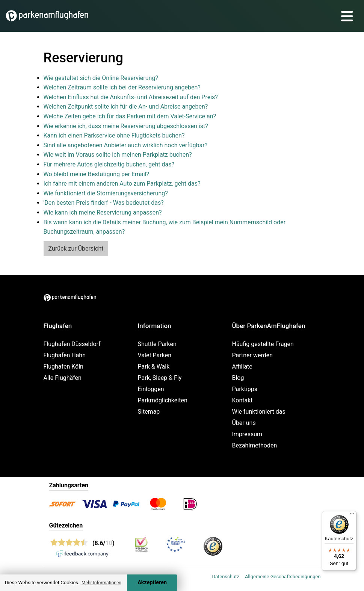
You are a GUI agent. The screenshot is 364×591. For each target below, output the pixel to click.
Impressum (247, 434)
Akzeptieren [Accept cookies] (152, 583)
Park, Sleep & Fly (160, 378)
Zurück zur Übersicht (76, 249)
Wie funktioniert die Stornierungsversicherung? (106, 193)
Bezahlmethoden (255, 445)
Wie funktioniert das (259, 412)
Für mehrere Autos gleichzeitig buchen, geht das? (109, 164)
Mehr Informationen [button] (101, 583)
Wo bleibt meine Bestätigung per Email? (97, 174)
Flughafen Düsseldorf (72, 344)
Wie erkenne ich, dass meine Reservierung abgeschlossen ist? (126, 126)
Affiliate (242, 367)
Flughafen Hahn (65, 355)
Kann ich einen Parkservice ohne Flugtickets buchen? (114, 135)
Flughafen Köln (63, 367)
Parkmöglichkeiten (163, 400)
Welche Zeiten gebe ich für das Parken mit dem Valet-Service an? (130, 116)
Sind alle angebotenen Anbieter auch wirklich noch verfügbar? (126, 145)
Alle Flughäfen (63, 378)
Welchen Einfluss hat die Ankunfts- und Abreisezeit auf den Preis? (131, 97)
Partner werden (253, 355)
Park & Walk (154, 367)
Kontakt (242, 400)
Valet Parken (155, 355)
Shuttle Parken (157, 344)
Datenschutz (225, 577)
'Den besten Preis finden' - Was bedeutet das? (104, 203)
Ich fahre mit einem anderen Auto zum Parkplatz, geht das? (122, 184)
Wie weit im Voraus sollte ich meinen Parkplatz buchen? (118, 155)
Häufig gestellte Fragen (263, 344)
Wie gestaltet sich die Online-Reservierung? (101, 78)
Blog (238, 378)
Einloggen (151, 389)
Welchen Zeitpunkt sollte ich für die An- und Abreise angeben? (126, 107)
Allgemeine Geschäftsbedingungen (283, 577)
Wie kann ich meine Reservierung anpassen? (103, 212)
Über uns (244, 423)
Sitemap (149, 412)
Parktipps (245, 389)
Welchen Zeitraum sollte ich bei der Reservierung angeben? (122, 87)
